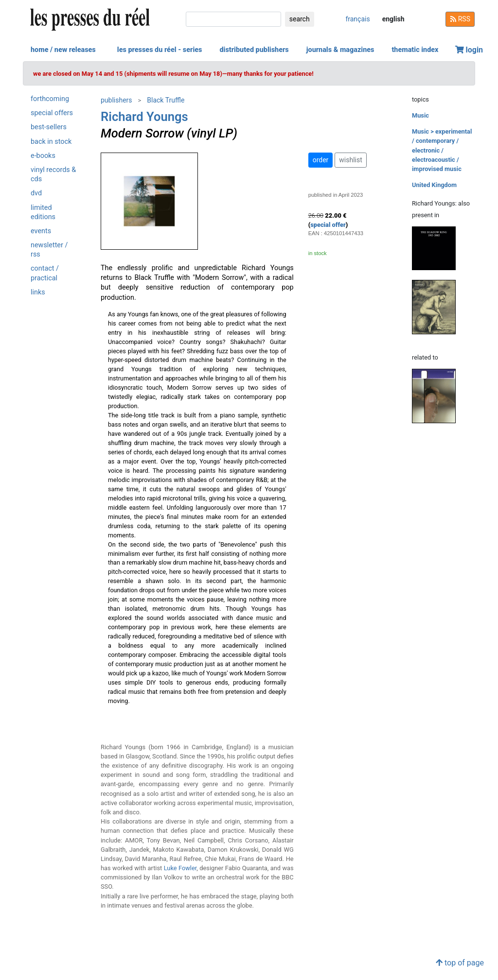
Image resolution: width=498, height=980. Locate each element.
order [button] (321, 160)
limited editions (43, 212)
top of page (460, 963)
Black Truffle (166, 100)
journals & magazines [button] (340, 50)
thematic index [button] (415, 50)
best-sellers (49, 127)
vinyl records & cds (53, 174)
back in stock (51, 142)
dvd (36, 193)
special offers (52, 113)
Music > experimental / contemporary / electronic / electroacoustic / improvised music (442, 150)
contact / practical (45, 273)
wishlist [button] (350, 160)
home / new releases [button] (63, 50)
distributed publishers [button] (254, 50)
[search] (233, 19)
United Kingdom (434, 185)
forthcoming (50, 99)
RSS (460, 19)
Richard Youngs (144, 117)
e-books (43, 156)
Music (420, 115)
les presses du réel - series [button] (160, 50)
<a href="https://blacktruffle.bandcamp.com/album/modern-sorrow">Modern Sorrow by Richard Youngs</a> (197, 723)
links (38, 292)
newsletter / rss (49, 250)
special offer (328, 225)
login (469, 50)
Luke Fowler (180, 868)
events (41, 231)
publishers (116, 100)
